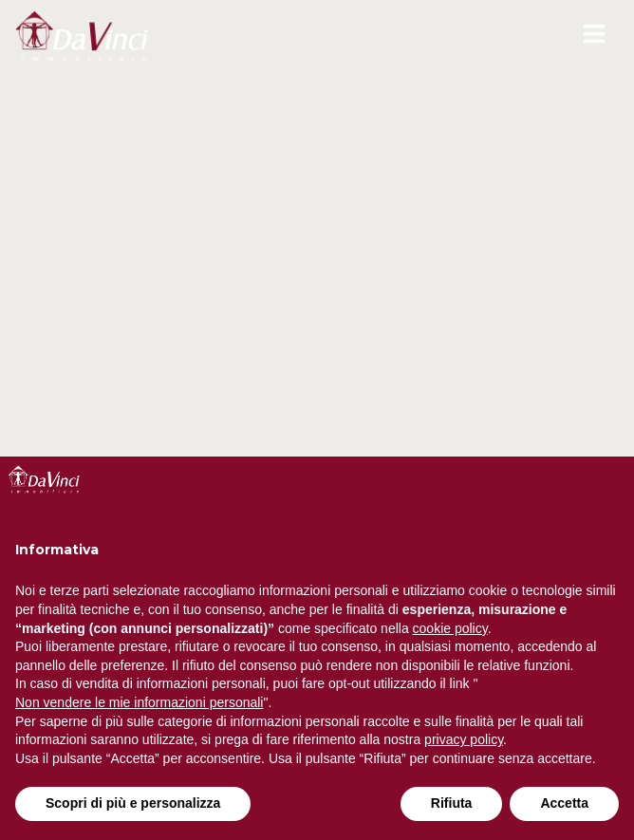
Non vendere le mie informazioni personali (139, 702)
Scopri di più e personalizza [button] (133, 803)
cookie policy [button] (450, 628)
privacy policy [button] (464, 739)
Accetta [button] (564, 803)
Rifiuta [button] (452, 803)
